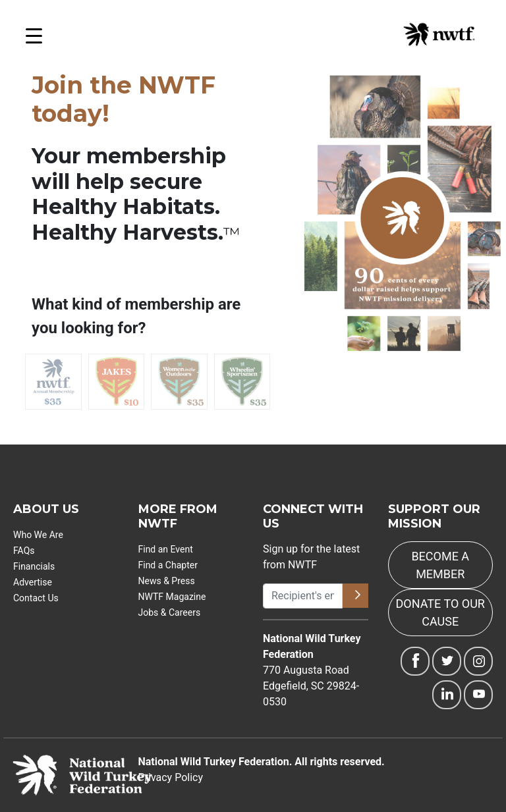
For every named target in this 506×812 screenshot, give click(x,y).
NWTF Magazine (172, 597)
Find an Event (166, 549)
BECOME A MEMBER (440, 565)
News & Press (167, 581)
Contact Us (36, 598)
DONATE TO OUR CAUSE (440, 612)
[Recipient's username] (303, 596)
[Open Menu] (34, 39)
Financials (34, 566)
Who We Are (38, 535)
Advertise (33, 582)
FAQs (24, 551)
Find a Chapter (168, 565)
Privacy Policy (171, 777)
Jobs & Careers (170, 612)
